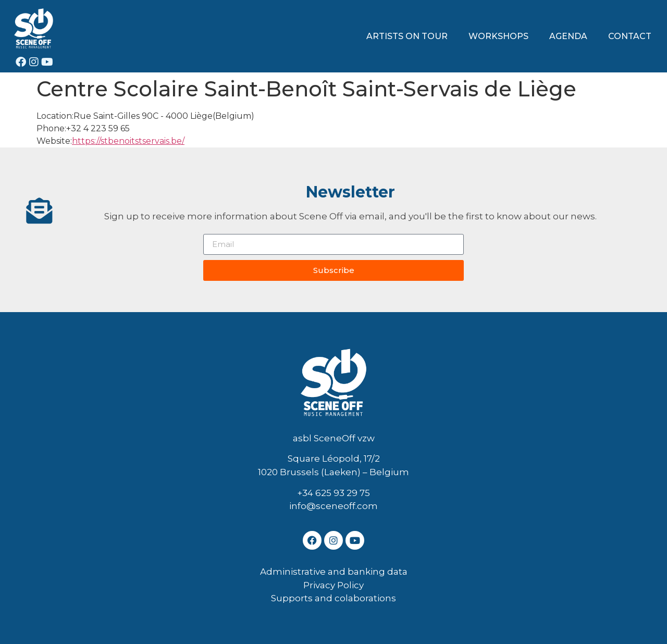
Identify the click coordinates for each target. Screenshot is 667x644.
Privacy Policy (333, 585)
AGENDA (568, 36)
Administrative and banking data (334, 572)
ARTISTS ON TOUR (407, 36)
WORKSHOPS (498, 36)
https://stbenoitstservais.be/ (128, 141)
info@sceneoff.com (333, 506)
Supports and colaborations (333, 598)
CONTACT (630, 36)
